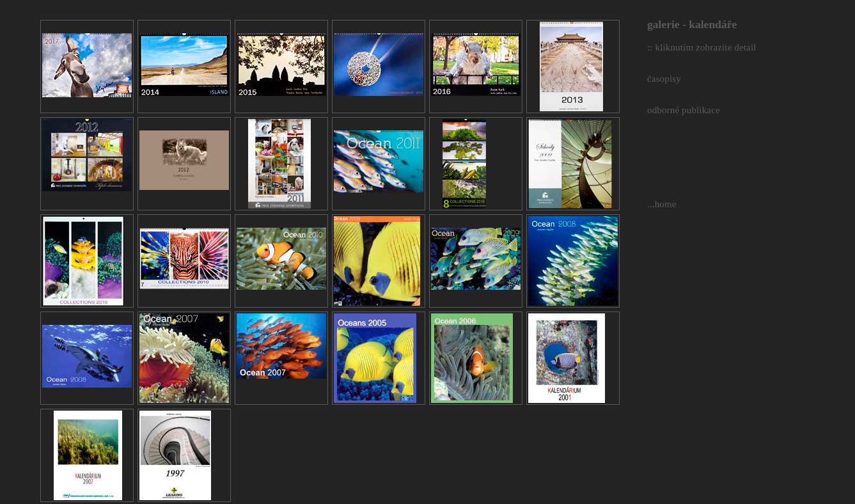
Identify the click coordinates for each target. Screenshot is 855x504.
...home (662, 204)
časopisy (664, 79)
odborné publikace (684, 110)
